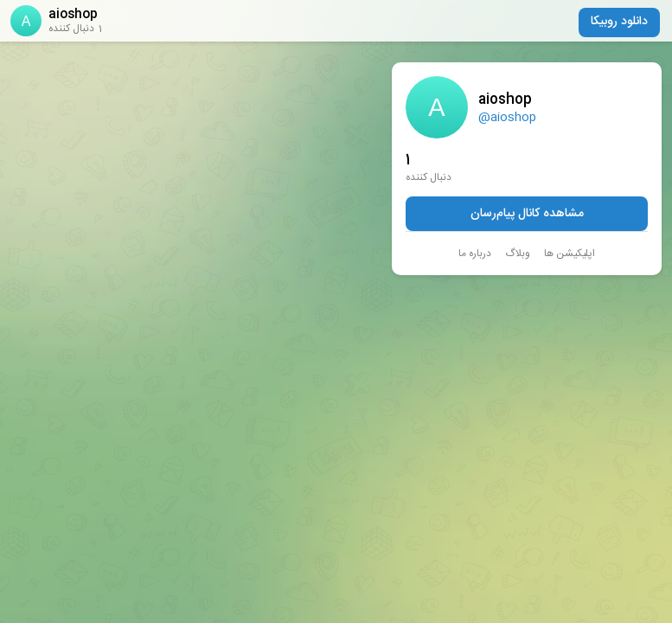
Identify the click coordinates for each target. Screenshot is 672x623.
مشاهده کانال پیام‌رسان (527, 214)
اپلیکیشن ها (570, 254)
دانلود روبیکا (619, 22)
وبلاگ (518, 254)
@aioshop (507, 118)
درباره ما (475, 254)
